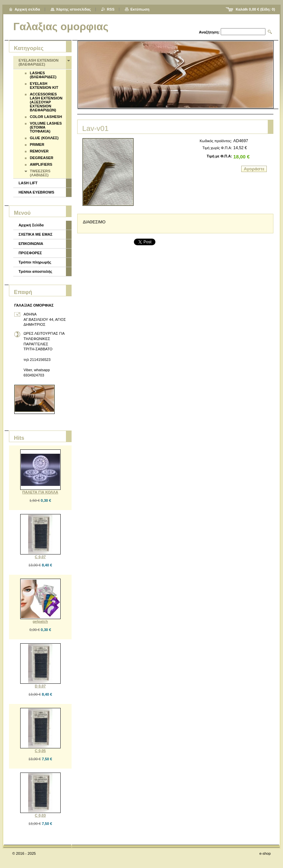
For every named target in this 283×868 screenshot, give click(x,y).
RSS (111, 9)
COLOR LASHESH (46, 117)
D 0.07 (40, 686)
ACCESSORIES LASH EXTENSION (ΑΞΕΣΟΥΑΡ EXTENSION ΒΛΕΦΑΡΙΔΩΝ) (46, 102)
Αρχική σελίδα (27, 9)
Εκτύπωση (140, 9)
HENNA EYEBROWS (36, 192)
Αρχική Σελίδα (31, 225)
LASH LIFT (28, 183)
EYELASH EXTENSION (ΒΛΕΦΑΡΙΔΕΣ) (39, 62)
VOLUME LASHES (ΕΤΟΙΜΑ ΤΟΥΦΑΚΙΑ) (46, 127)
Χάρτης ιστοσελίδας (74, 9)
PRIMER (37, 145)
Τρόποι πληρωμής (35, 262)
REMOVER (39, 151)
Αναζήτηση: (209, 32)
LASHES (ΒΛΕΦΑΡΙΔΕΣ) (43, 75)
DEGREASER (42, 158)
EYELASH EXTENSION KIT (44, 86)
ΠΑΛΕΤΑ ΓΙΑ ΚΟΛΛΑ (40, 492)
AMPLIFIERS (41, 164)
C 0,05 (40, 751)
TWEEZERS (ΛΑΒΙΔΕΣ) (40, 173)
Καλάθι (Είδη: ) (255, 9)
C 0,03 (40, 815)
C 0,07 (40, 557)
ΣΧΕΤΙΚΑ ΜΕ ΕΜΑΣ (35, 234)
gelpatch (40, 621)
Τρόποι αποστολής (35, 271)
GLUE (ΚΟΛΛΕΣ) (44, 138)
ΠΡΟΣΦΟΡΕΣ (30, 253)
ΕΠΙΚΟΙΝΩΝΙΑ (31, 244)
